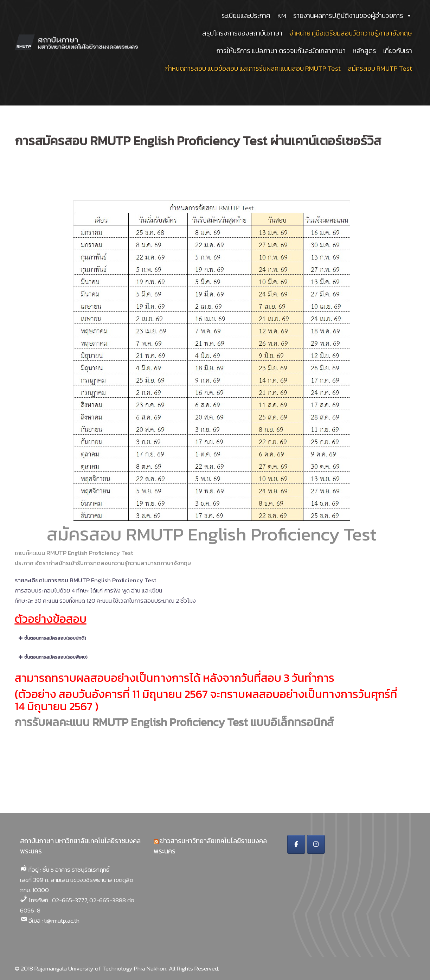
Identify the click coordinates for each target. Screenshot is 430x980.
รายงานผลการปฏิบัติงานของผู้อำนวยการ (353, 16)
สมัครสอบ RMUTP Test (380, 68)
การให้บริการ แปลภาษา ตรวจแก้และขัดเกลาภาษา (281, 51)
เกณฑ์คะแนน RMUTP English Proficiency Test (74, 553)
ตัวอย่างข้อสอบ (51, 619)
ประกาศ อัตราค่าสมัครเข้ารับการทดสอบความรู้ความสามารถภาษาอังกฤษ (103, 563)
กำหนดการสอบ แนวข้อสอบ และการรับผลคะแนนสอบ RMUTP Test (253, 68)
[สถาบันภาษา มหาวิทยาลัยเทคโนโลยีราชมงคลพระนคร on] (336, 844)
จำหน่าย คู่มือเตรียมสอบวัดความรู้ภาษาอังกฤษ (351, 33)
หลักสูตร (364, 51)
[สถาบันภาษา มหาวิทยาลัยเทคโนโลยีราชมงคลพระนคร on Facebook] (296, 844)
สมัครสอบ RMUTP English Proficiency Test (212, 534)
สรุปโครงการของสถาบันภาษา (242, 33)
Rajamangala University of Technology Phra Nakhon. (101, 968)
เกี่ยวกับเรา (398, 51)
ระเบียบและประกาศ (246, 16)
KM (282, 16)
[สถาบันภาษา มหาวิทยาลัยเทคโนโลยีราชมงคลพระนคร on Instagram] (316, 844)
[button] (212, 638)
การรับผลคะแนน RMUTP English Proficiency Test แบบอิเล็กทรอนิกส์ (174, 722)
